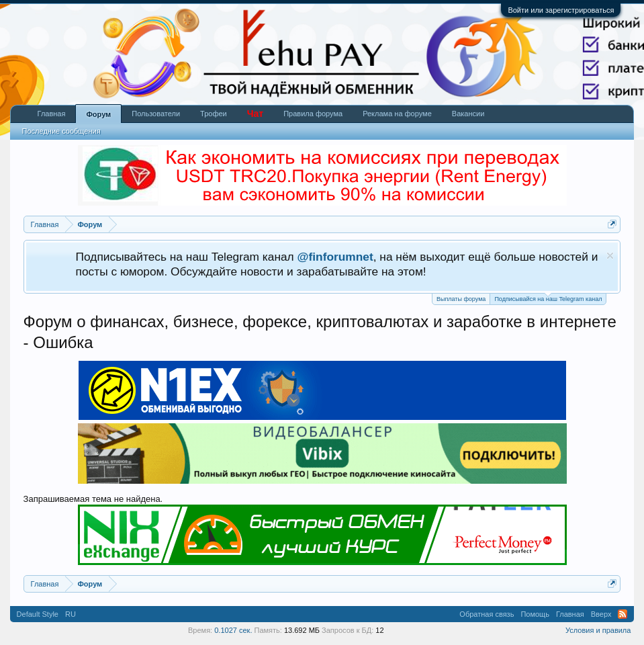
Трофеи (214, 114)
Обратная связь (487, 614)
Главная (52, 114)
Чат (255, 114)
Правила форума (313, 114)
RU (71, 614)
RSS (623, 614)
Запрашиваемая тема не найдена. (93, 499)
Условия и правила (598, 630)
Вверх (601, 614)
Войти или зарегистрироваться (561, 10)
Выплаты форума (461, 299)
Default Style (38, 614)
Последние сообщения (61, 131)
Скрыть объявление (610, 256)
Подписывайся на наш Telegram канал (548, 298)
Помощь (535, 614)
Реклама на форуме (397, 114)
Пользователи (156, 114)
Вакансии (468, 114)
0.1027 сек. (233, 630)
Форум (98, 114)
